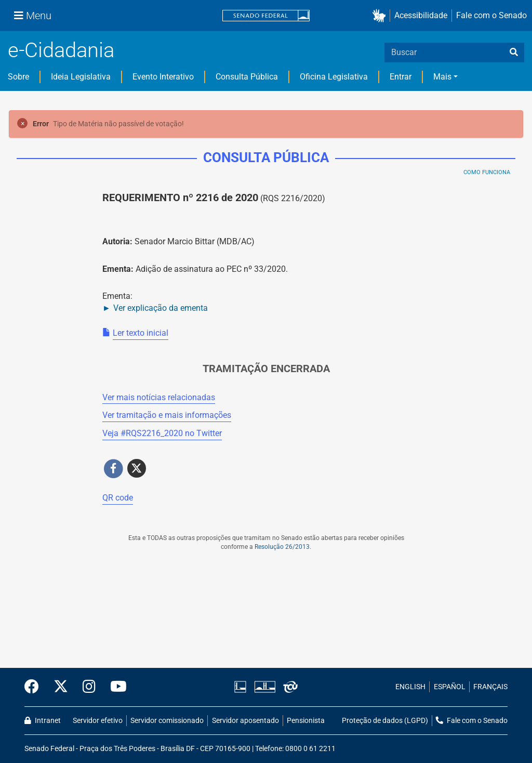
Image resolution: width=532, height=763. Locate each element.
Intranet (43, 721)
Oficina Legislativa (334, 77)
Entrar (401, 77)
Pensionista (306, 721)
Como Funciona (487, 172)
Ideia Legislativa (81, 77)
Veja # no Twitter (162, 433)
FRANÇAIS (490, 687)
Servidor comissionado (167, 721)
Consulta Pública (247, 77)
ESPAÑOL (450, 687)
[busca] (514, 52)
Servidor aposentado (245, 721)
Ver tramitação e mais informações (167, 415)
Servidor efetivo (98, 721)
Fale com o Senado (491, 15)
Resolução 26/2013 (282, 547)
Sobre (18, 77)
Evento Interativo (163, 77)
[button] (381, 16)
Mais (442, 77)
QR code (118, 498)
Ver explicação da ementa (161, 308)
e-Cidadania (61, 50)
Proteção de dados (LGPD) (385, 721)
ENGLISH (410, 687)
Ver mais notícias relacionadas (159, 397)
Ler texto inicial (141, 333)
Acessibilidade (421, 15)
